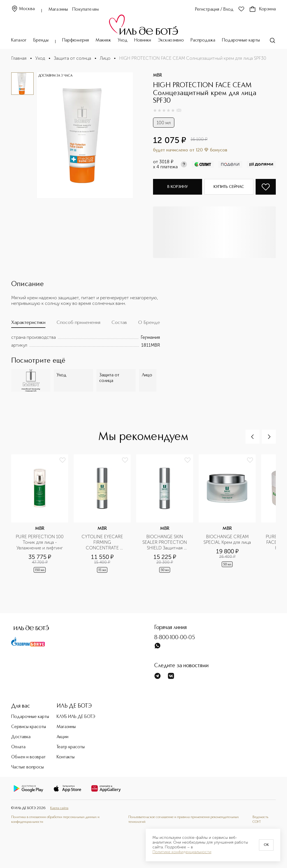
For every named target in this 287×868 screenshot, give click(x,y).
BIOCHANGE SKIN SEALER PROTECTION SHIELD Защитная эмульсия (165, 542)
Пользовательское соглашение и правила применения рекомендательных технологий (184, 819)
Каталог (19, 40)
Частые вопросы (27, 767)
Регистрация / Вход (214, 10)
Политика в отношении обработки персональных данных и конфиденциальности (55, 819)
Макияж (103, 40)
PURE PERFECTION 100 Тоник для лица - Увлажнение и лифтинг (40, 542)
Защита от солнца (72, 58)
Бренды (41, 40)
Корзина (262, 9)
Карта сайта (59, 808)
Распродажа (203, 40)
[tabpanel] (86, 341)
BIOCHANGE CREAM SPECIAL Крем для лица (227, 539)
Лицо (105, 58)
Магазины (58, 10)
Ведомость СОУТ (260, 819)
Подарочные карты (241, 40)
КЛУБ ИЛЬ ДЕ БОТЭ (76, 717)
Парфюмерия (76, 40)
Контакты (66, 757)
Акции (63, 737)
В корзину (178, 187)
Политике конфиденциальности (182, 852)
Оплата (18, 747)
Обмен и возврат (28, 757)
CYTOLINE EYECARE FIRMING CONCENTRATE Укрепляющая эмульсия (102, 542)
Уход (123, 40)
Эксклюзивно (171, 40)
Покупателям (86, 10)
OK (266, 845)
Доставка (21, 737)
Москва (23, 9)
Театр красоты (71, 747)
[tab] (28, 324)
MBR (158, 75)
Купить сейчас (229, 187)
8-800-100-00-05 (175, 638)
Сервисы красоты (29, 727)
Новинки (143, 40)
